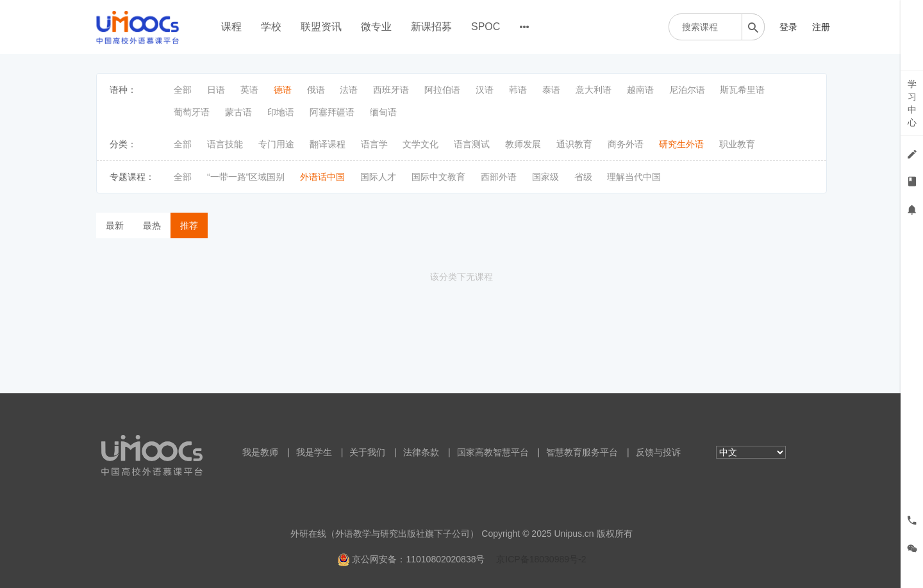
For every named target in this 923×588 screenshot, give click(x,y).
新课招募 (431, 27)
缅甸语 (383, 112)
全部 (183, 90)
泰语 (551, 90)
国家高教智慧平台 (493, 452)
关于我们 (367, 452)
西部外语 (499, 177)
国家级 (545, 177)
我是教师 (260, 452)
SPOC (486, 27)
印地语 (281, 112)
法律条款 (421, 452)
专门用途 (276, 144)
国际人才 (378, 177)
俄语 (316, 90)
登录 (788, 27)
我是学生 (314, 452)
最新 (115, 225)
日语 (216, 90)
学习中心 (912, 103)
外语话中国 (322, 177)
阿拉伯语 (442, 90)
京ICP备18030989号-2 (541, 559)
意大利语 (594, 90)
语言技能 (225, 144)
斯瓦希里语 (742, 90)
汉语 (485, 90)
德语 (283, 90)
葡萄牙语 (192, 112)
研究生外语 (681, 144)
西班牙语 (391, 90)
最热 (152, 225)
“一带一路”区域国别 (246, 177)
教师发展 (523, 144)
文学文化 (420, 144)
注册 (821, 27)
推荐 (189, 225)
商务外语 (626, 144)
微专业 (376, 27)
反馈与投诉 (658, 452)
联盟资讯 (321, 27)
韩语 (518, 90)
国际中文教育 (438, 177)
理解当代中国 (634, 177)
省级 (583, 177)
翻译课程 (328, 144)
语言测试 (472, 144)
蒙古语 (238, 112)
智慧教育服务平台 (582, 452)
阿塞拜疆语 (332, 112)
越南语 (640, 90)
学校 (271, 27)
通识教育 (574, 144)
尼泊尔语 (687, 90)
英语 (249, 90)
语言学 (374, 144)
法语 (349, 90)
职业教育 (737, 144)
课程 (231, 27)
